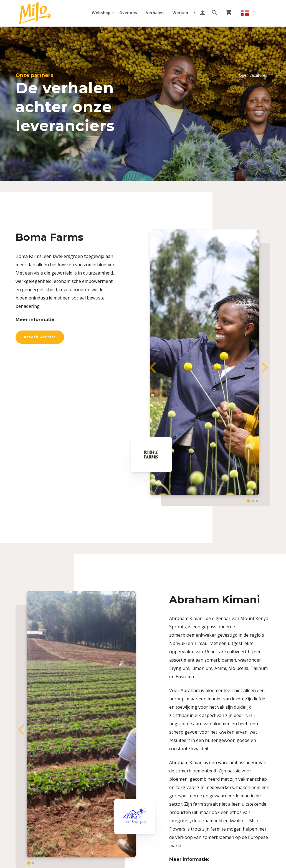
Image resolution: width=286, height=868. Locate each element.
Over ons (128, 13)
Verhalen (155, 13)
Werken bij (183, 13)
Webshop (101, 13)
